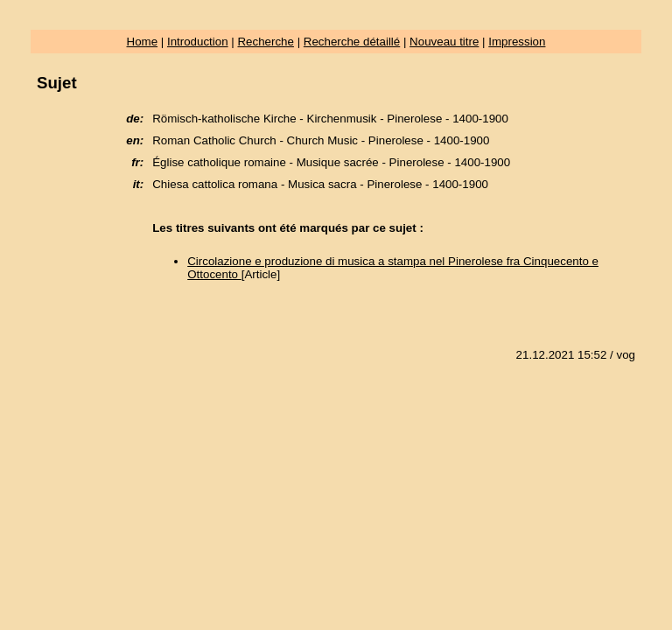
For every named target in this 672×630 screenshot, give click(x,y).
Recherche (265, 42)
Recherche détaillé (352, 42)
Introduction (198, 42)
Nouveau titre (444, 42)
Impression (517, 42)
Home (143, 42)
